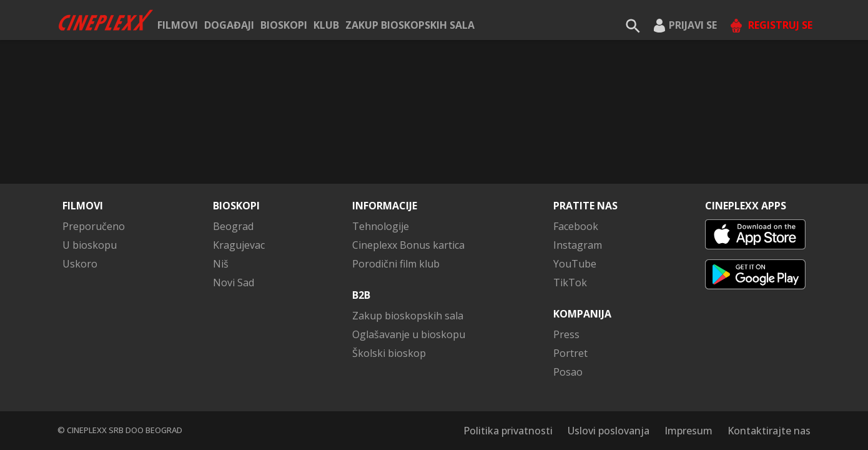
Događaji (229, 25)
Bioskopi (284, 25)
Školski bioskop (389, 353)
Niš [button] (221, 264)
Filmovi (178, 25)
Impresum (688, 431)
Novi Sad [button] (234, 282)
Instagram (578, 245)
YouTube (575, 264)
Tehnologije (381, 226)
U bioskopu (90, 245)
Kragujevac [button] (239, 245)
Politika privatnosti (508, 431)
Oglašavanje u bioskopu (409, 334)
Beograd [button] (233, 226)
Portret (570, 353)
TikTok (570, 282)
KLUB (326, 25)
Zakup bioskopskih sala (410, 25)
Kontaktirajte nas (769, 431)
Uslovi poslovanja (609, 431)
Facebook (576, 226)
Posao (568, 372)
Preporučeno (94, 226)
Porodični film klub (396, 264)
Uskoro (80, 264)
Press (566, 334)
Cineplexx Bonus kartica (408, 245)
